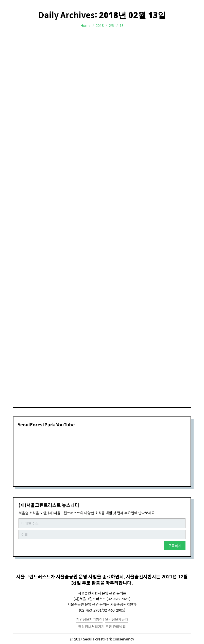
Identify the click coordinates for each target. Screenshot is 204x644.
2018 (100, 25)
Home (86, 25)
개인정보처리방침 (89, 619)
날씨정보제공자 (117, 619)
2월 (112, 25)
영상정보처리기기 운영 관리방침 (102, 627)
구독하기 (175, 546)
